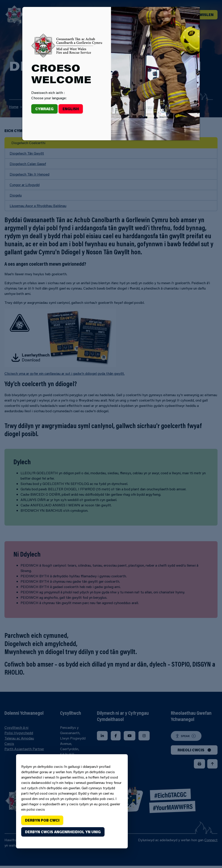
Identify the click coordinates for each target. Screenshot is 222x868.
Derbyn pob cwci (42, 820)
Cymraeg (44, 109)
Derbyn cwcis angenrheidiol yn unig (63, 832)
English (71, 109)
